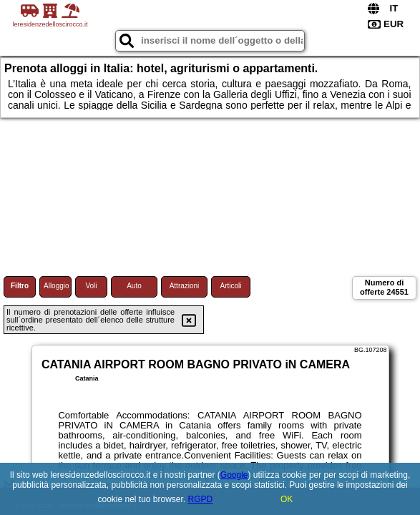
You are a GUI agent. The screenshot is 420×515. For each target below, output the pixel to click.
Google (234, 475)
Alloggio (57, 286)
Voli (91, 286)
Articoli (230, 286)
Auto (134, 286)
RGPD (201, 499)
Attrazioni (185, 286)
